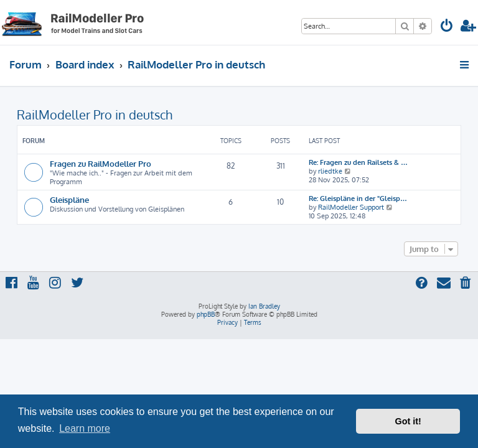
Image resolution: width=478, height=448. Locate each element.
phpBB (206, 314)
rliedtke (330, 171)
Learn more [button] (85, 428)
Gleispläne (69, 199)
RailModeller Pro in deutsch (95, 114)
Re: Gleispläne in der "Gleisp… (358, 198)
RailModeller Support (351, 207)
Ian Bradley (264, 306)
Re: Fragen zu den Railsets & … (358, 162)
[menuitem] (447, 27)
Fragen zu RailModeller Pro (101, 163)
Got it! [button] (408, 421)
